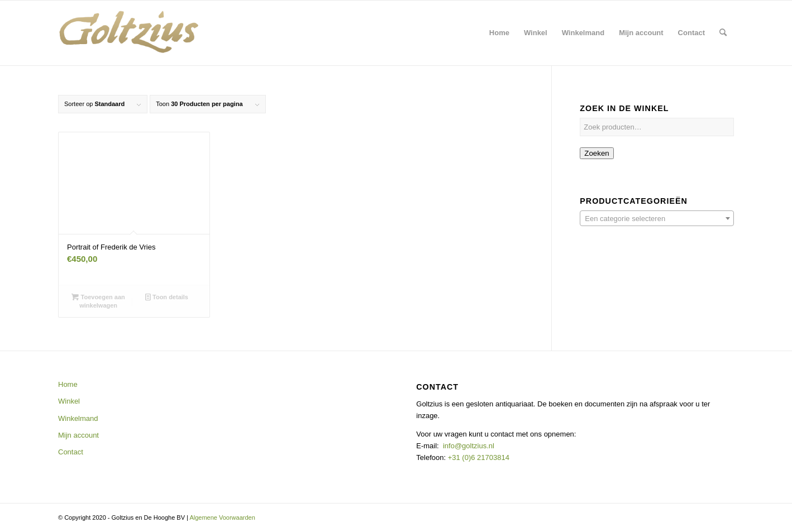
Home (68, 384)
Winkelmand (78, 418)
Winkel (69, 401)
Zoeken (597, 153)
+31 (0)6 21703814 (478, 457)
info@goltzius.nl (469, 446)
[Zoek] (723, 33)
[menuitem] (499, 33)
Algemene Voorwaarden (222, 517)
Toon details (167, 297)
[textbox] (657, 219)
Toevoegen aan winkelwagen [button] (98, 301)
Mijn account (78, 435)
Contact (71, 452)
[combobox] (657, 218)
